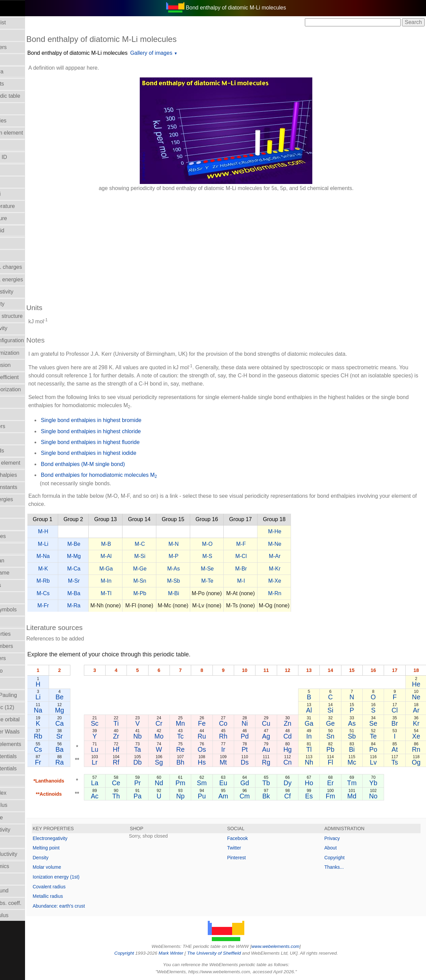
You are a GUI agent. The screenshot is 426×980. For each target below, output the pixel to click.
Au (283, 749)
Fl (340, 762)
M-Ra (110, 605)
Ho (321, 783)
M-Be (110, 544)
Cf (302, 796)
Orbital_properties (25, 634)
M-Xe (311, 581)
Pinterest (254, 858)
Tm (360, 783)
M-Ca (110, 569)
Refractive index (23, 793)
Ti (148, 723)
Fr (74, 762)
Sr (95, 736)
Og (417, 762)
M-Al (142, 556)
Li (74, 697)
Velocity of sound (24, 891)
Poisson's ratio (21, 671)
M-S (243, 556)
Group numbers (23, 426)
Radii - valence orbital (30, 719)
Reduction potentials (28, 756)
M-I (277, 581)
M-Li (79, 544)
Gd (263, 783)
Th (148, 796)
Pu (225, 796)
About (340, 848)
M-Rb (79, 581)
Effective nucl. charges (31, 267)
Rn (417, 749)
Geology (14, 402)
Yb (379, 783)
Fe (225, 723)
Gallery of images (187, 53)
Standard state (21, 818)
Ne (417, 697)
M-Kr (311, 569)
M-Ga (142, 569)
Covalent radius (85, 887)
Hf (148, 749)
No (379, 796)
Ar (417, 710)
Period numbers (23, 658)
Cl (398, 710)
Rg (283, 762)
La (129, 783)
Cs (74, 749)
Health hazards (22, 451)
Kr (417, 723)
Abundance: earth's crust (95, 906)
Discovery (16, 255)
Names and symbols (28, 610)
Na (74, 710)
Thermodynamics (25, 866)
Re (206, 749)
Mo (186, 736)
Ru (225, 736)
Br (398, 723)
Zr (148, 736)
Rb (74, 736)
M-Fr (79, 605)
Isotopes (14, 524)
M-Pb (176, 593)
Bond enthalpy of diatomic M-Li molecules (113, 53)
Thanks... (343, 867)
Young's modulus (24, 915)
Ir (244, 749)
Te (379, 736)
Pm (206, 783)
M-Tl (142, 593)
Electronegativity (24, 328)
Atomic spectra (22, 72)
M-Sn (176, 581)
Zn (302, 723)
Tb (283, 783)
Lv (379, 762)
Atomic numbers (23, 47)
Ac (129, 796)
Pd (263, 736)
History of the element (30, 463)
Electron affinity (22, 304)
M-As (210, 569)
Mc (360, 762)
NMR (10, 622)
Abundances (19, 35)
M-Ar (311, 556)
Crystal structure (23, 218)
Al (321, 710)
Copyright (343, 858)
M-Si (176, 556)
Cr (186, 723)
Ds (263, 762)
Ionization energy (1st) (92, 877)
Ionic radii (15, 683)
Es (321, 796)
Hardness (15, 438)
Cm (263, 796)
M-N (209, 544)
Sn (340, 736)
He (417, 684)
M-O (243, 544)
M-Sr (110, 581)
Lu (129, 749)
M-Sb (209, 581)
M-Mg (110, 556)
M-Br (277, 569)
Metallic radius (84, 896)
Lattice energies (23, 536)
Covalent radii (20, 194)
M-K (79, 569)
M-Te (243, 581)
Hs (225, 762)
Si (340, 710)
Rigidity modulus (24, 805)
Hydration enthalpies (28, 475)
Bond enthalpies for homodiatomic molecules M (135, 475)
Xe (417, 736)
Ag (283, 736)
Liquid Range (20, 548)
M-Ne (311, 544)
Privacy (341, 838)
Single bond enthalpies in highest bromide (127, 420)
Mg (95, 710)
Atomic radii (18, 59)
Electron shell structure (31, 316)
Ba (95, 749)
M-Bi (210, 593)
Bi (360, 749)
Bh (206, 762)
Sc (129, 723)
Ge (340, 723)
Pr (167, 783)
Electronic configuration (32, 340)
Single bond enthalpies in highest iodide (125, 453)
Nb (167, 736)
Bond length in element (31, 133)
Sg (186, 762)
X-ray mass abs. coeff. (31, 903)
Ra (95, 762)
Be (95, 697)
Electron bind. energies (31, 279)
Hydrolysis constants (29, 487)
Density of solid (22, 230)
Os (225, 749)
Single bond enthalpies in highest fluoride (126, 442)
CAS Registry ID (23, 157)
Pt (263, 749)
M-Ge (176, 569)
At (398, 749)
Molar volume (20, 597)
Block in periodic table (30, 96)
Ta (167, 749)
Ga (321, 723)
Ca (95, 723)
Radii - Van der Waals (30, 732)
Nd (186, 783)
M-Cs (79, 593)
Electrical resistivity (27, 292)
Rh (244, 736)
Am (244, 796)
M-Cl (277, 556)
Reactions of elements (30, 744)
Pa (167, 796)
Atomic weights (22, 84)
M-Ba (110, 593)
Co (244, 723)
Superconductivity (25, 830)
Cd (302, 736)
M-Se (243, 569)
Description (17, 243)
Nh (321, 762)
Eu (244, 783)
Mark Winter (189, 953)
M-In (142, 581)
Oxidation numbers (26, 646)
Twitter (252, 848)
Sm (225, 783)
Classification (20, 169)
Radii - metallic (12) (27, 707)
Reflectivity (17, 781)
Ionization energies (26, 499)
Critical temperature (27, 206)
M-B (142, 544)
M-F (277, 544)
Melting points (20, 585)
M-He (311, 531)
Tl (321, 749)
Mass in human (22, 561)
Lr (128, 762)
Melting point (82, 848)
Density (77, 858)
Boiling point (18, 108)
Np (206, 796)
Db (167, 762)
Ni (263, 723)
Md (360, 796)
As (360, 723)
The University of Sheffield (232, 953)
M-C (176, 544)
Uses (10, 878)
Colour (12, 181)
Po (379, 749)
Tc (206, 736)
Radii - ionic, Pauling (28, 695)
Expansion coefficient (29, 377)
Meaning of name (25, 573)
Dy (302, 783)
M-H (79, 531)
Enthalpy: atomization (30, 353)
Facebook (255, 838)
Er (340, 783)
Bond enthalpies (23, 121)
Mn (206, 723)
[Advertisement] (244, 244)
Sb (360, 736)
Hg (302, 749)
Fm (340, 796)
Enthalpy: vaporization (30, 389)
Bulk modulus (20, 145)
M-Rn (311, 593)
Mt (244, 762)
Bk (283, 796)
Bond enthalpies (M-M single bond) (119, 464)
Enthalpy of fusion (25, 365)
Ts (398, 762)
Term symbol (19, 842)
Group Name (19, 414)
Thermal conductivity (29, 854)
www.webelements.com (293, 946)
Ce (148, 783)
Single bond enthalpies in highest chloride (127, 431)
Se (379, 723)
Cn (302, 762)
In (321, 736)
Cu (283, 723)
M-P (210, 556)
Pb (340, 749)
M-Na (79, 556)
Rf (148, 762)
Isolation (14, 512)
